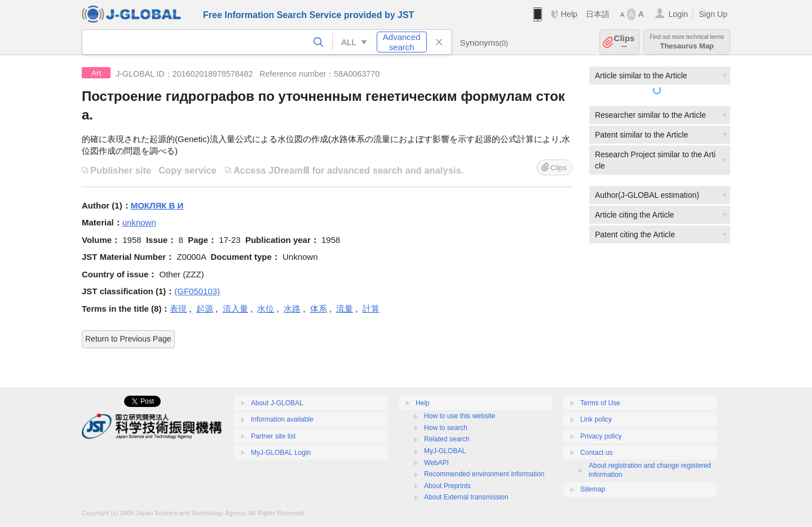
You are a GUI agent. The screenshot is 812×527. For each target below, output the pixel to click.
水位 (266, 309)
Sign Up (713, 14)
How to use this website (460, 416)
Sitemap (593, 489)
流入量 (235, 309)
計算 (371, 309)
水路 (292, 309)
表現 (178, 309)
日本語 (598, 14)
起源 (205, 309)
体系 (319, 309)
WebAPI (436, 463)
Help (569, 14)
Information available (282, 419)
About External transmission (466, 497)
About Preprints (447, 486)
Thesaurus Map (687, 42)
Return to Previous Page (128, 339)
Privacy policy (601, 436)
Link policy (596, 419)
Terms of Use (600, 403)
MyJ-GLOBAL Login (281, 453)
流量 (345, 309)
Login (678, 14)
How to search (446, 428)
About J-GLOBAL (277, 403)
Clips (625, 42)
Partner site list (273, 436)
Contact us (596, 453)
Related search (447, 439)
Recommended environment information (484, 474)
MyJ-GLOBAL (445, 451)
